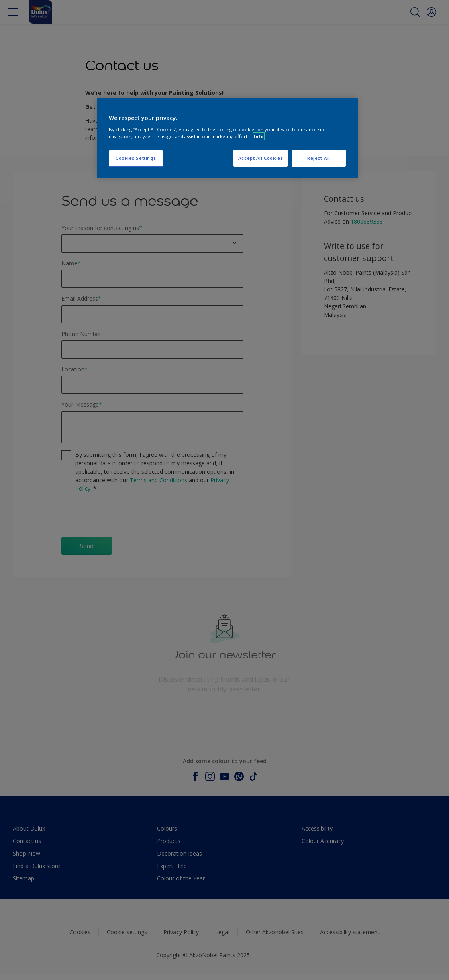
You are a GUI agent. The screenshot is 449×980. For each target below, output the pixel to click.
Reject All (319, 158)
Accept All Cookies (260, 158)
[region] (227, 138)
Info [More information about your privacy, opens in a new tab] (259, 136)
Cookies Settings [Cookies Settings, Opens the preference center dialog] (136, 158)
